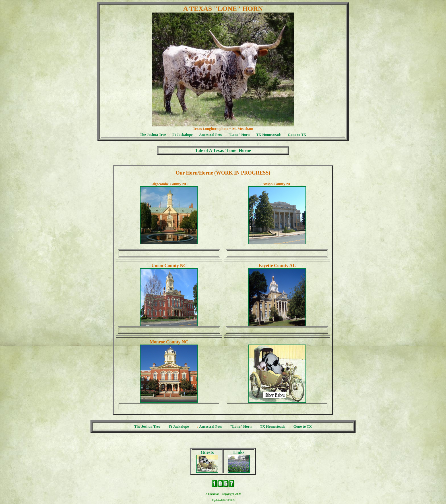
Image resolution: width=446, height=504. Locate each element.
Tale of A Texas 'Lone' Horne (223, 150)
